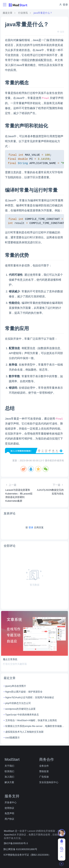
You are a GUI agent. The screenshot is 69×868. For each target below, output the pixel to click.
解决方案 (9, 782)
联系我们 (9, 771)
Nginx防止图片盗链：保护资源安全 (24, 692)
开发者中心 (11, 802)
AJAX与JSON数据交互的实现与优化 (50, 492)
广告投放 (44, 777)
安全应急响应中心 (49, 782)
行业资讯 (23, 13)
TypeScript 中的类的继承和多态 (22, 715)
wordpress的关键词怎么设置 (20, 709)
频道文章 (8, 13)
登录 (63, 5)
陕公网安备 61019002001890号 (20, 849)
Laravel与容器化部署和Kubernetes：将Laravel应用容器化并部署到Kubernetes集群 (19, 495)
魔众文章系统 (10, 659)
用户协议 (9, 819)
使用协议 (9, 808)
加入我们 (9, 777)
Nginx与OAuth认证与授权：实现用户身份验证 (30, 697)
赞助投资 (44, 771)
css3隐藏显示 (13, 738)
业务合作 (44, 766)
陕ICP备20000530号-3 (16, 843)
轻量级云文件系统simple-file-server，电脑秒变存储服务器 (35, 726)
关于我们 (9, 766)
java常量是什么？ (43, 13)
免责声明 (9, 813)
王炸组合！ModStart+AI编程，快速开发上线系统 (31, 720)
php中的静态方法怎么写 (18, 703)
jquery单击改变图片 (16, 686)
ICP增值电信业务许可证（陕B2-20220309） (27, 855)
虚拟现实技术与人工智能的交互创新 (24, 732)
